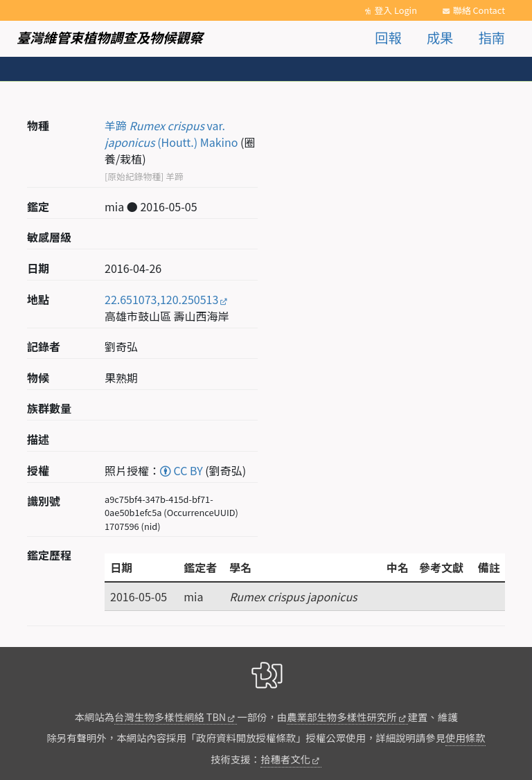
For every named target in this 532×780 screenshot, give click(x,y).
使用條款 (465, 737)
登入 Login (396, 10)
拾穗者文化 (285, 759)
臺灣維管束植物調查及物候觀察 (110, 37)
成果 (440, 37)
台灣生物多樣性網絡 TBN (170, 717)
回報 (388, 37)
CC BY (181, 470)
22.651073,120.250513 (161, 299)
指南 (492, 37)
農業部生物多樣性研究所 (342, 717)
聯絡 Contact (479, 10)
